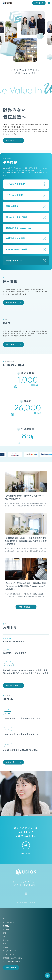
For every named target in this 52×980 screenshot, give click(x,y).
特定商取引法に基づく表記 (13, 958)
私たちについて (9, 922)
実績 (5, 933)
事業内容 (6, 926)
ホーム (5, 919)
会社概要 (6, 929)
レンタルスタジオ (9, 951)
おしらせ (6, 940)
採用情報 (6, 947)
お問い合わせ (39, 3)
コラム (5, 944)
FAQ (5, 937)
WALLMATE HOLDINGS (12, 962)
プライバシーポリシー (11, 954)
